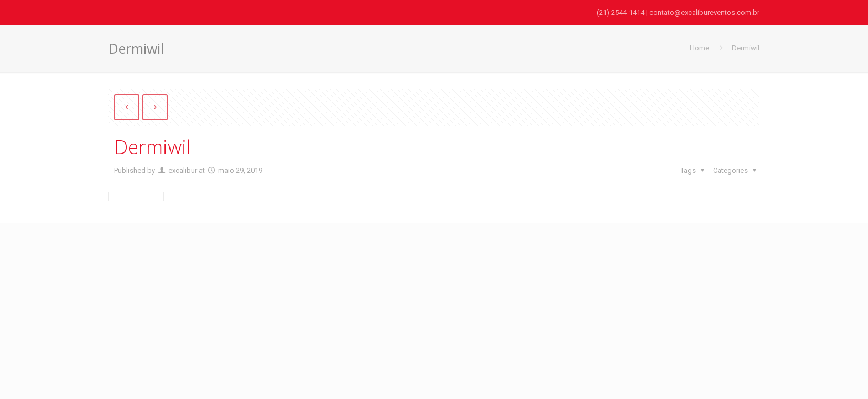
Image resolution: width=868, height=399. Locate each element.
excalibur (183, 170)
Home (699, 48)
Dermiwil (746, 48)
